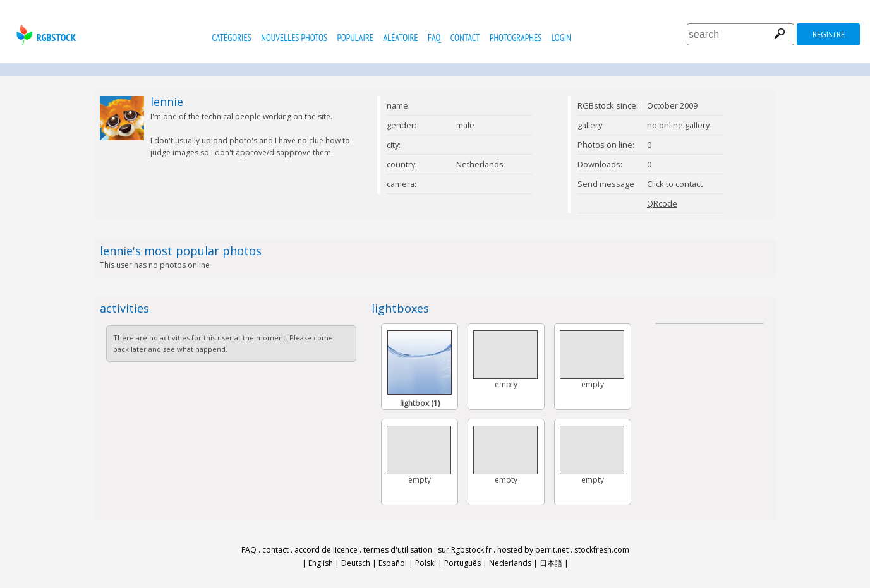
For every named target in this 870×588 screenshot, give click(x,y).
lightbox (420, 403)
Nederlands (510, 563)
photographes (516, 38)
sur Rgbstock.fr (465, 550)
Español (393, 563)
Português (462, 563)
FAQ (434, 38)
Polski (426, 563)
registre (829, 34)
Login (561, 38)
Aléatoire (400, 38)
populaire (355, 38)
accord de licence (326, 550)
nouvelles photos (294, 38)
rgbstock (45, 35)
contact (465, 38)
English (321, 563)
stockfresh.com (602, 550)
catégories (231, 38)
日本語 (551, 563)
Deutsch (356, 563)
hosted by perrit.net (533, 550)
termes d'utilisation (398, 550)
